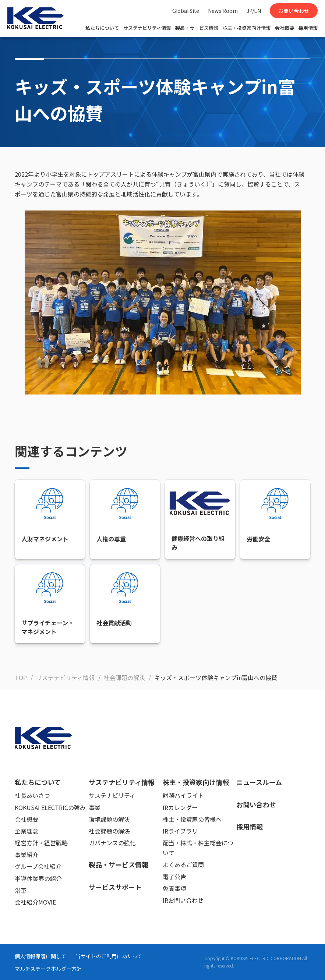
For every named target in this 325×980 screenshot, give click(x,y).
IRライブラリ (180, 831)
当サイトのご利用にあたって (109, 956)
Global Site (186, 11)
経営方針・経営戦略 (41, 843)
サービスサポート (115, 887)
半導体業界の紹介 (38, 878)
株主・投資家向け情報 (247, 28)
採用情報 (308, 28)
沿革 (21, 890)
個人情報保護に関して (40, 956)
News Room (223, 11)
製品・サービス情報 (197, 28)
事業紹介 (27, 855)
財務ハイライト (183, 795)
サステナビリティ (112, 795)
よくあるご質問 (183, 864)
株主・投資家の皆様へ (192, 819)
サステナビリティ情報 (147, 28)
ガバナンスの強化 (112, 843)
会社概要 (285, 28)
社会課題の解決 (109, 831)
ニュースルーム (259, 782)
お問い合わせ (294, 11)
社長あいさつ (32, 795)
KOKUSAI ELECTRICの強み (50, 807)
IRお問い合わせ (183, 900)
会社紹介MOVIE (35, 902)
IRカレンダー (180, 807)
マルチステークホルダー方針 (48, 969)
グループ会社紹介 (38, 866)
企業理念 (27, 831)
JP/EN (254, 11)
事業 (95, 807)
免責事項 (174, 888)
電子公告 (174, 877)
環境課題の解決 (109, 819)
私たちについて (102, 28)
